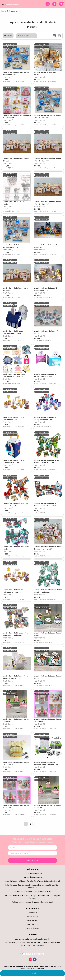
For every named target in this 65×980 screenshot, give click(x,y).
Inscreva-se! (33, 860)
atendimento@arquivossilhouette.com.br (33, 939)
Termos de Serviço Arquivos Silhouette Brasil (32, 892)
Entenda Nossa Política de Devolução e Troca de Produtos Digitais (33, 881)
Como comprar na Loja (32, 873)
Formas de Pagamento (33, 877)
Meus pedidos (32, 920)
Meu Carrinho (32, 924)
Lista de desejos (32, 928)
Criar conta (33, 913)
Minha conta (32, 917)
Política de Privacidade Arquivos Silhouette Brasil (33, 902)
